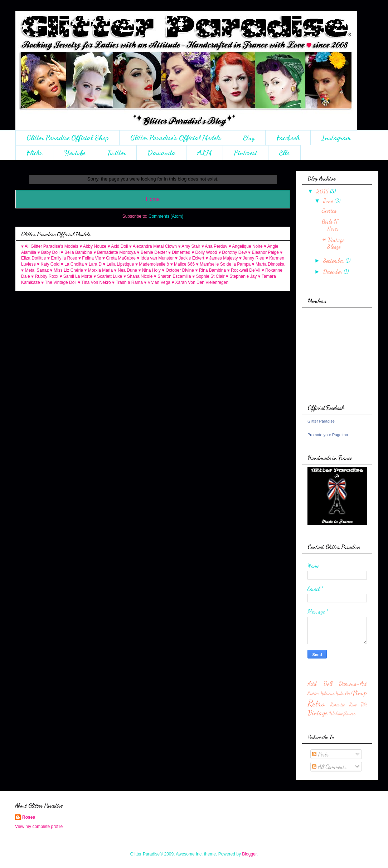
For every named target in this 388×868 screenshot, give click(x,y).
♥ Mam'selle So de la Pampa (223, 264)
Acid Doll (320, 683)
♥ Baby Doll (48, 252)
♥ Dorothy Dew (233, 252)
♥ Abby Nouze (93, 246)
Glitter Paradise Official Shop (67, 138)
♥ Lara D (93, 264)
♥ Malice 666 (183, 264)
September (334, 260)
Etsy (249, 138)
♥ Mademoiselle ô (152, 264)
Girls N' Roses (330, 225)
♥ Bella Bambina (77, 252)
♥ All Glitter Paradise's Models (50, 246)
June (329, 201)
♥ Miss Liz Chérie (67, 270)
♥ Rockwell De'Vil (244, 270)
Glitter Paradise (321, 421)
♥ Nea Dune (126, 270)
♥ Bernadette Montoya (115, 252)
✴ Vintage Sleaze (333, 243)
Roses (29, 817)
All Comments (329, 767)
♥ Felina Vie (90, 258)
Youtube (75, 153)
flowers (350, 714)
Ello (284, 153)
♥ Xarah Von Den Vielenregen (200, 282)
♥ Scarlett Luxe (108, 276)
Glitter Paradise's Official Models (176, 138)
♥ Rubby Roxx (45, 276)
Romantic (338, 705)
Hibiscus (327, 694)
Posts (321, 754)
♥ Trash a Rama (127, 282)
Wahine (336, 714)
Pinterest (246, 153)
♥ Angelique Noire (245, 246)
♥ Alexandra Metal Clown (153, 246)
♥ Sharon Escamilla (173, 276)
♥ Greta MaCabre (119, 258)
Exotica (329, 210)
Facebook (288, 138)
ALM (205, 153)
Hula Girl (344, 694)
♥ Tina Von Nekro (94, 282)
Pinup (360, 693)
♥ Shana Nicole (138, 276)
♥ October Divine (178, 270)
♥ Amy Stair (189, 246)
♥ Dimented (179, 252)
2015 (323, 191)
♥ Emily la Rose (62, 258)
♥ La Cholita (72, 264)
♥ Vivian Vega (157, 282)
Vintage (317, 713)
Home (153, 199)
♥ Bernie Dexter (152, 252)
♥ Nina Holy (149, 270)
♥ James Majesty (222, 258)
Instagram (336, 138)
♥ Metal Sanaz (35, 270)
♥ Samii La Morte (76, 276)
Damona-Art (353, 683)
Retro (316, 703)
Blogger (249, 854)
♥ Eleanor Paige (263, 252)
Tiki (364, 705)
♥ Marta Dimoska (268, 264)
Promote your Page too (328, 435)
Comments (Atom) (166, 216)
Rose (353, 705)
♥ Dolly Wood (204, 252)
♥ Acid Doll (118, 246)
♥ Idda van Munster (155, 258)
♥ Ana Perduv (215, 246)
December (333, 272)
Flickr (34, 153)
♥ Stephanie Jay (241, 276)
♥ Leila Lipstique (118, 264)
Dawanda (161, 153)
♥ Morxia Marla (98, 270)
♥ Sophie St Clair (208, 276)
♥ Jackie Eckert (190, 258)
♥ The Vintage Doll (59, 282)
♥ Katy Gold (48, 264)
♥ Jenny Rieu (252, 258)
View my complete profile (39, 827)
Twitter (116, 153)
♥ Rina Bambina (210, 270)
